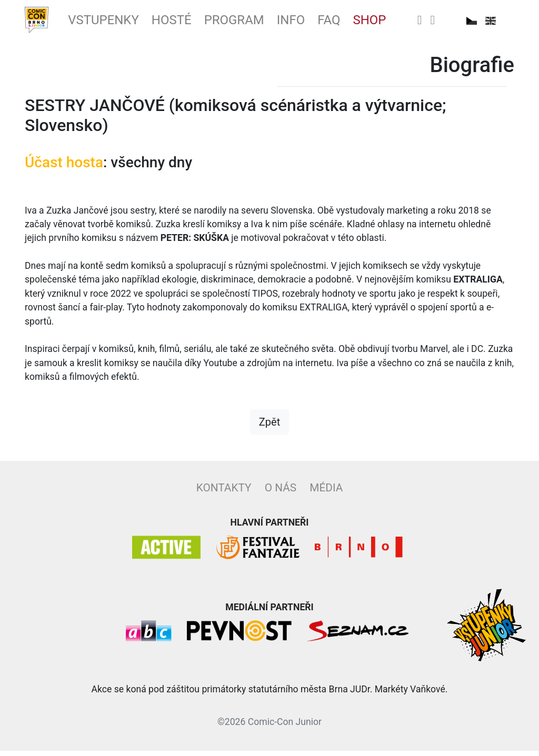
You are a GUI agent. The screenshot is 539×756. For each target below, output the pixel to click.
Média (326, 493)
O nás (281, 493)
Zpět (269, 427)
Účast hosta (64, 168)
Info (320, 23)
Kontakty (224, 493)
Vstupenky (113, 23)
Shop (406, 23)
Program (258, 23)
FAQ (362, 23)
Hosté (188, 23)
